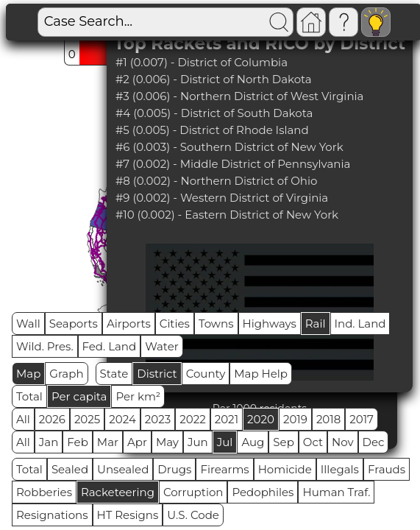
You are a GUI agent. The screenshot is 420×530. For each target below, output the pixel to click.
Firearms (224, 469)
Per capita (79, 396)
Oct (313, 442)
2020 (261, 419)
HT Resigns (128, 515)
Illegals (340, 469)
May (167, 442)
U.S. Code (193, 515)
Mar (108, 442)
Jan (49, 442)
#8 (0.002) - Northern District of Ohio (217, 181)
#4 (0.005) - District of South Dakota (214, 113)
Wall (28, 324)
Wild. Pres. (45, 346)
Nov (343, 442)
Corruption (193, 492)
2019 (295, 419)
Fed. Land (110, 346)
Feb (77, 442)
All (23, 419)
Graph (66, 374)
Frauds (387, 469)
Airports (129, 324)
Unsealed (123, 469)
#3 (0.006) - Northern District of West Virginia (240, 96)
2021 (227, 419)
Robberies (44, 492)
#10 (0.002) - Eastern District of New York (227, 215)
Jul (225, 442)
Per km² (138, 396)
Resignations (52, 515)
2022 (192, 419)
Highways (270, 324)
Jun (198, 442)
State (114, 374)
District (157, 374)
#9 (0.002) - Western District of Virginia (222, 198)
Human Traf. (336, 492)
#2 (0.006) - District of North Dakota (214, 79)
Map (28, 374)
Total (29, 396)
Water (162, 346)
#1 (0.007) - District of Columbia (202, 62)
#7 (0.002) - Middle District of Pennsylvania (233, 164)
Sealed (70, 469)
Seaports (74, 324)
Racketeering (118, 492)
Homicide (285, 469)
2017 (362, 419)
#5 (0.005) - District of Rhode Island (212, 130)
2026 (52, 419)
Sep (283, 442)
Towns (216, 324)
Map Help (261, 374)
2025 (87, 419)
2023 (158, 419)
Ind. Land (360, 324)
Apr (137, 442)
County (206, 374)
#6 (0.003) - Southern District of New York (229, 147)
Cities (175, 324)
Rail (316, 324)
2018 (328, 419)
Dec (374, 442)
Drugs (174, 469)
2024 (122, 419)
